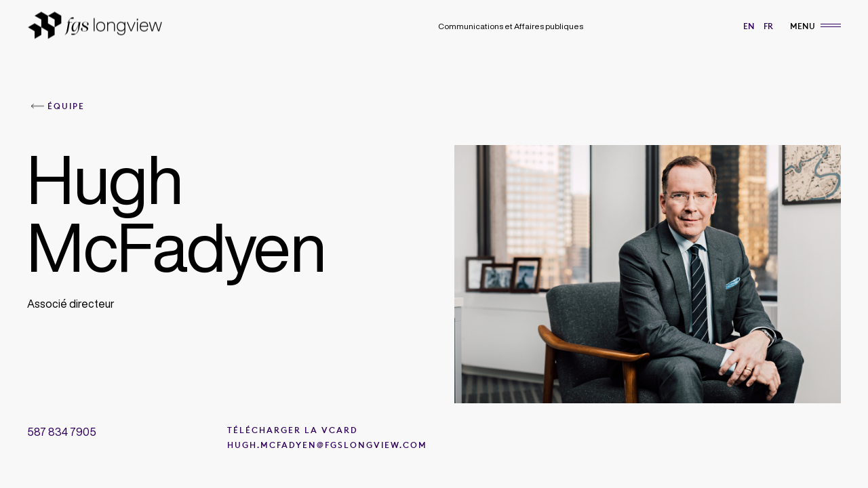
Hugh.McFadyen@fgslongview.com (327, 445)
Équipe (66, 106)
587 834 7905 (62, 432)
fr (768, 26)
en (749, 26)
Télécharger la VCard (293, 430)
